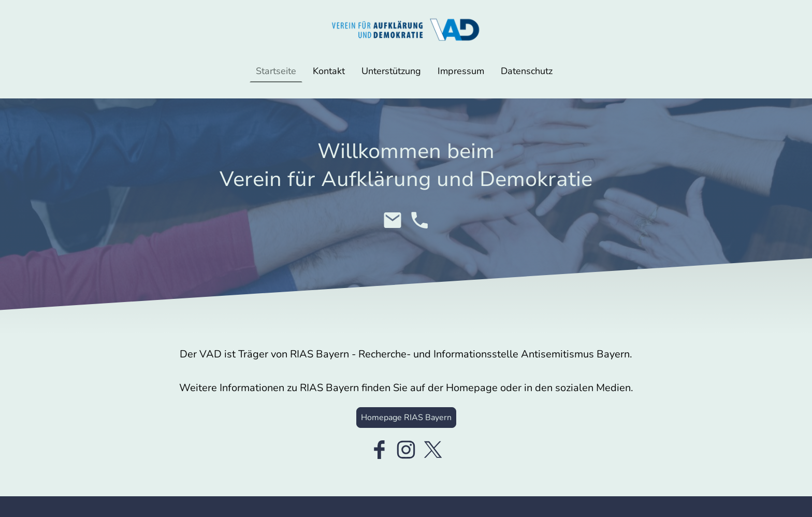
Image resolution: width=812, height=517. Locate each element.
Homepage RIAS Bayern (406, 418)
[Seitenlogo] (406, 30)
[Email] (393, 220)
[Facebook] (379, 450)
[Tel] (419, 220)
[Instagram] (406, 450)
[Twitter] (433, 450)
